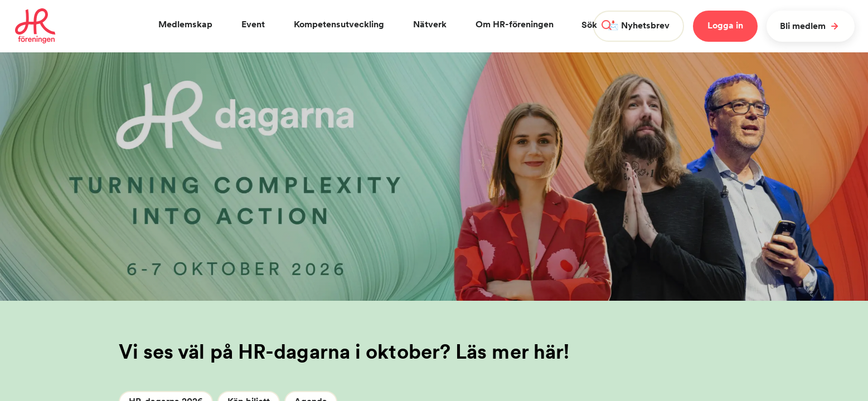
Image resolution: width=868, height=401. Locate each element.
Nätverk (430, 24)
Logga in (725, 25)
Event (253, 24)
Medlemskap (185, 24)
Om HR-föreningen (515, 24)
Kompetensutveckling (339, 24)
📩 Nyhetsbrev (639, 25)
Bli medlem (811, 26)
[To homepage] (35, 26)
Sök (597, 25)
